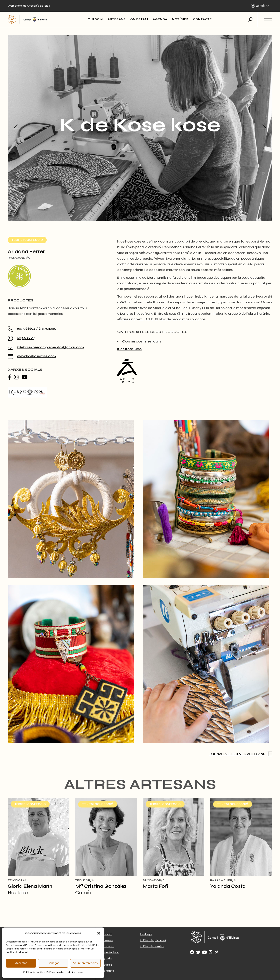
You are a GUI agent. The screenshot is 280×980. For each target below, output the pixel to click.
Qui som (107, 934)
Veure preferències (85, 963)
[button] (99, 933)
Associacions (110, 952)
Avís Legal (78, 972)
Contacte (108, 971)
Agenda (107, 959)
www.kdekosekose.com (36, 356)
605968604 (26, 328)
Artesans (107, 940)
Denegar (53, 963)
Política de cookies (34, 972)
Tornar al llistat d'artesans (237, 754)
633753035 (47, 328)
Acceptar (21, 963)
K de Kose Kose (129, 349)
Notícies (107, 965)
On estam (108, 946)
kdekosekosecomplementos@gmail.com (50, 347)
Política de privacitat (58, 972)
